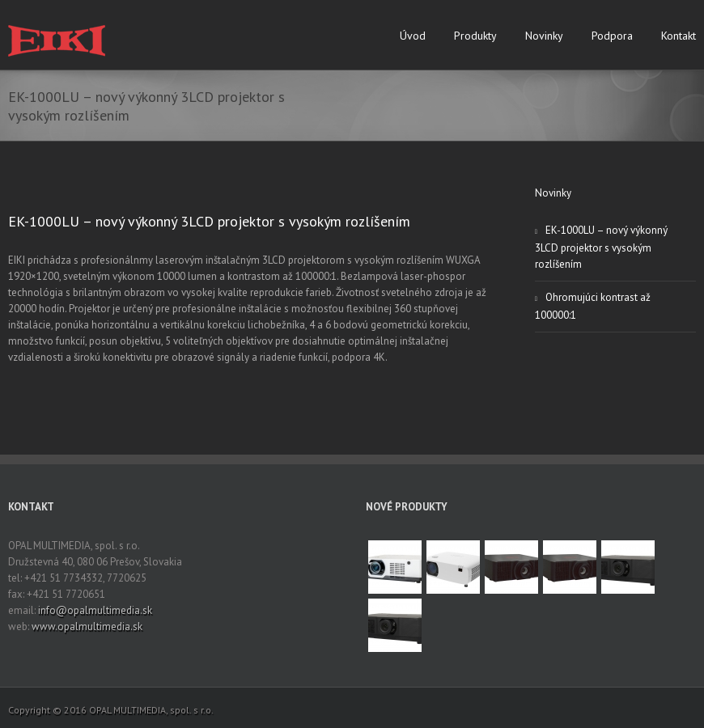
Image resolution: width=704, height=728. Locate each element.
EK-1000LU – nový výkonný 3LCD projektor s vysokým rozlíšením (209, 221)
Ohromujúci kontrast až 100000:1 (593, 306)
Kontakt (679, 36)
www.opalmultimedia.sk (87, 626)
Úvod (413, 36)
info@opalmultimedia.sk (95, 610)
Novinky (544, 36)
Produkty (475, 36)
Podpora (612, 36)
